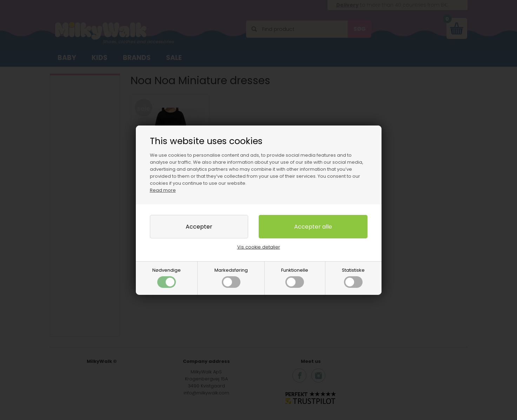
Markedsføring (231, 277)
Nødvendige (167, 277)
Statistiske (353, 277)
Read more (163, 190)
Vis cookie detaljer (259, 247)
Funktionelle (295, 277)
